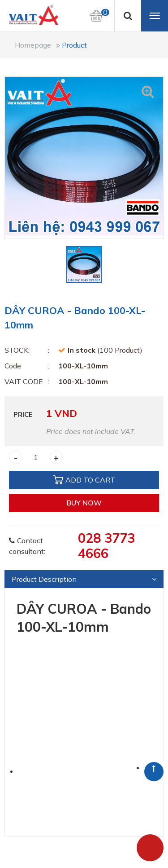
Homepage (33, 45)
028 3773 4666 (106, 545)
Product (74, 45)
